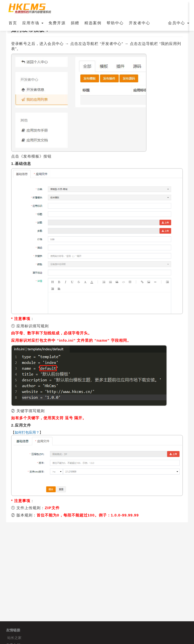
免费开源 (57, 23)
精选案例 (93, 23)
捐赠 (75, 23)
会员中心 (179, 23)
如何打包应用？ (27, 432)
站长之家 (14, 638)
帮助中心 (115, 23)
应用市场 (33, 23)
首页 (13, 23)
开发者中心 (140, 23)
